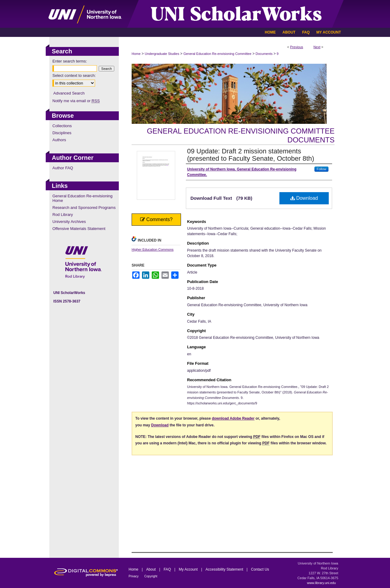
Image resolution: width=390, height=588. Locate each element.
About (152, 569)
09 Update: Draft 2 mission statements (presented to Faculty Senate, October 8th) (251, 155)
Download (304, 198)
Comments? (156, 219)
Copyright (151, 576)
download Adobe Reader (233, 418)
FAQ (168, 569)
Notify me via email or (76, 101)
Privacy (134, 576)
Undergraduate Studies (162, 54)
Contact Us (260, 569)
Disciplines (62, 133)
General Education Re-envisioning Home (82, 198)
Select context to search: (74, 75)
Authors (59, 140)
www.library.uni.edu (321, 583)
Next (317, 47)
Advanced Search (69, 93)
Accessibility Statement (225, 569)
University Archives (69, 222)
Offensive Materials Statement (79, 229)
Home (136, 54)
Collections (62, 126)
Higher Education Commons (153, 249)
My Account (189, 569)
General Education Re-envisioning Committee (217, 54)
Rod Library (63, 215)
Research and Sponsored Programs (84, 208)
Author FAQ (63, 168)
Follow (321, 169)
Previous (297, 47)
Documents (264, 54)
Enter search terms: (70, 61)
